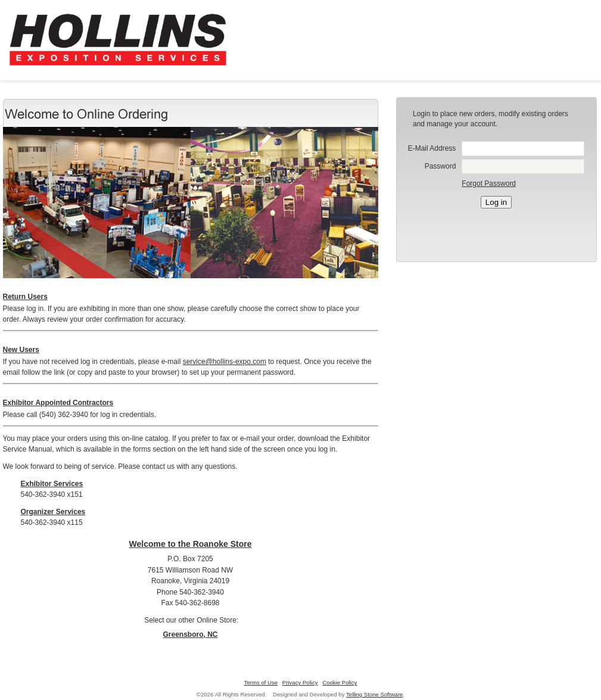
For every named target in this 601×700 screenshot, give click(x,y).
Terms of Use (261, 682)
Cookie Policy (340, 682)
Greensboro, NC (190, 634)
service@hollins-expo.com (225, 362)
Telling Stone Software (374, 694)
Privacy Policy (300, 682)
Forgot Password (489, 183)
